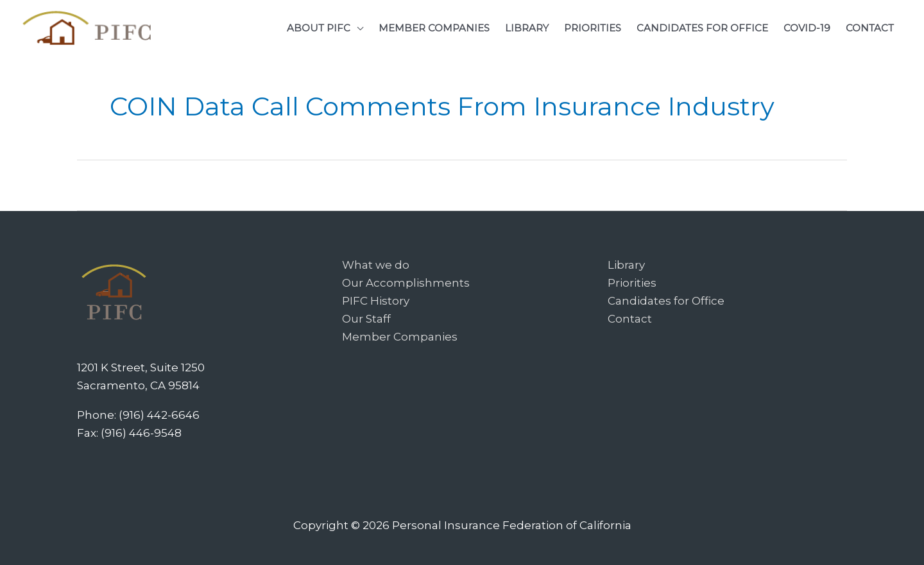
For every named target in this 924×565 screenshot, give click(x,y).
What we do (376, 265)
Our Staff (366, 319)
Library (626, 265)
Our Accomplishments (406, 283)
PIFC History (376, 301)
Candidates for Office (666, 301)
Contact (630, 319)
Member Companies (400, 337)
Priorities (632, 283)
